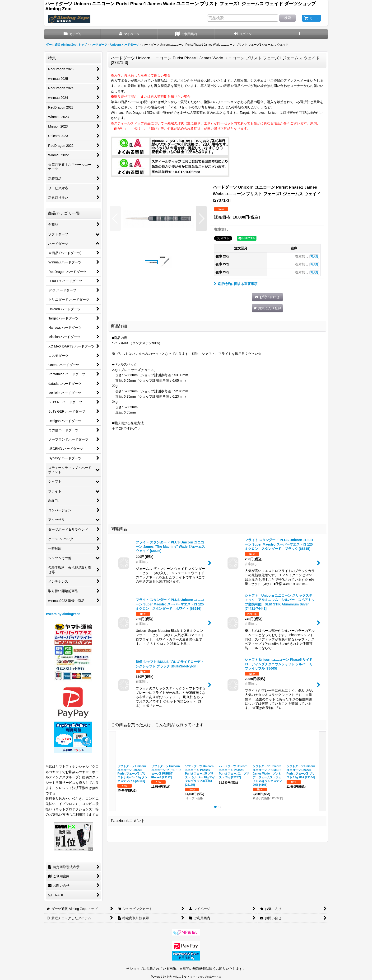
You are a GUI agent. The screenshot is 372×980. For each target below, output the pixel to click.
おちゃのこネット (178, 977)
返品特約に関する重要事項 (236, 284)
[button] (300, 34)
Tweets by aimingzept (63, 614)
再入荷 (314, 257)
